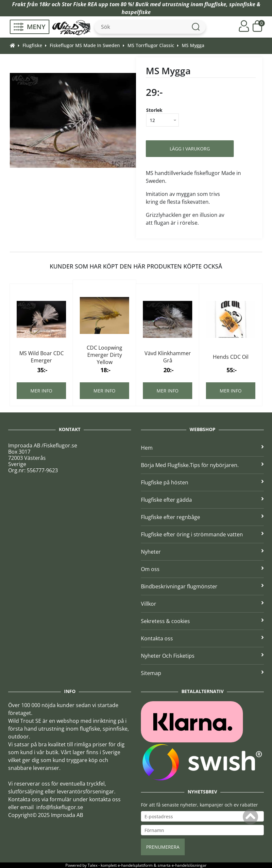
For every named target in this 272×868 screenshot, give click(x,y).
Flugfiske (32, 45)
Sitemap (202, 673)
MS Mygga (193, 45)
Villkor (202, 604)
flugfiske (215, 4)
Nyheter (202, 552)
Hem (202, 448)
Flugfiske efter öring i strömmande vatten (202, 534)
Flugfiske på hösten (202, 482)
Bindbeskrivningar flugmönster (202, 586)
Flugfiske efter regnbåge (202, 517)
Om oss (202, 569)
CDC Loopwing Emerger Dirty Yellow (104, 355)
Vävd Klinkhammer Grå (168, 357)
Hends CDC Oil (231, 357)
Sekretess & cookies (202, 621)
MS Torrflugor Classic (151, 45)
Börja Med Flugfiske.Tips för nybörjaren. (202, 465)
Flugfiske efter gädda (202, 500)
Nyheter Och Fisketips (202, 656)
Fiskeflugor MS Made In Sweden (85, 45)
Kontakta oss (202, 638)
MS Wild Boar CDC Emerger (42, 357)
